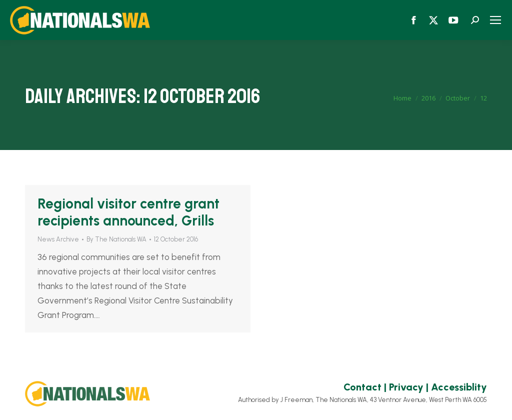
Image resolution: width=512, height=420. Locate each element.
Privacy (406, 387)
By (116, 239)
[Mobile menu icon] (495, 20)
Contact (362, 387)
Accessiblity (459, 387)
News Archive (58, 239)
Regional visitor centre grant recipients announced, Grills (128, 212)
